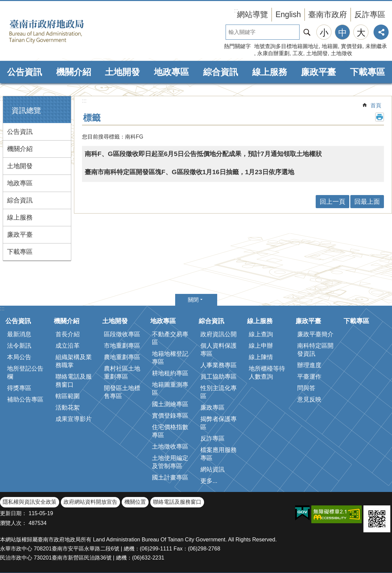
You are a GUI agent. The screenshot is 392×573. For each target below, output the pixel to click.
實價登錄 (352, 46)
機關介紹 (74, 72)
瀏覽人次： (13, 523)
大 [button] (361, 33)
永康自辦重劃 (273, 53)
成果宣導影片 (74, 419)
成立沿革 (68, 346)
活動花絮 (68, 408)
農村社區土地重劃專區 (122, 373)
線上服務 (270, 72)
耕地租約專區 (170, 373)
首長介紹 (68, 334)
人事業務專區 (219, 365)
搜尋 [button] (307, 32)
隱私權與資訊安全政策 (30, 502)
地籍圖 (330, 46)
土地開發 (317, 53)
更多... (209, 481)
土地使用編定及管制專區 (170, 462)
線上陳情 (261, 357)
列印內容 (380, 117)
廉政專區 (212, 408)
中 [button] (343, 33)
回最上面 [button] (367, 202)
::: (2, 99)
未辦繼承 (376, 46)
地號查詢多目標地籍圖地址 (286, 46)
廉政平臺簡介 (315, 334)
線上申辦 (261, 346)
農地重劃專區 (122, 357)
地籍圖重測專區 (170, 389)
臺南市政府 (328, 14)
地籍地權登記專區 (170, 358)
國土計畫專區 (170, 477)
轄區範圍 (68, 396)
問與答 (306, 388)
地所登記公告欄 (25, 373)
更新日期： (13, 513)
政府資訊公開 (219, 334)
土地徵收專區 (170, 447)
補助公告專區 (25, 399)
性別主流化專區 (219, 392)
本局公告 (19, 357)
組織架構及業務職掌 (74, 361)
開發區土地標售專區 (122, 392)
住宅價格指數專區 (170, 431)
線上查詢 (261, 334)
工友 (298, 53)
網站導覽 (252, 14)
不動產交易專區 (170, 338)
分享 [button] (381, 32)
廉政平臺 (318, 72)
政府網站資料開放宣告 (90, 502)
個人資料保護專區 (219, 350)
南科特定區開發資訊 (315, 350)
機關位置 (135, 502)
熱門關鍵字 (237, 46)
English (288, 14)
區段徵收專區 (122, 334)
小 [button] (324, 33)
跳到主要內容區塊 (4, 4)
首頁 (376, 105)
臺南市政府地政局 (57, 31)
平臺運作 (309, 377)
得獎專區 (19, 388)
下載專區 (367, 72)
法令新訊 (19, 346)
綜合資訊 (221, 72)
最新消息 (19, 334)
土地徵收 (342, 53)
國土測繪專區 (170, 404)
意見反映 (309, 399)
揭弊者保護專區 (219, 423)
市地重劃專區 (122, 346)
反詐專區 (370, 14)
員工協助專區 (219, 377)
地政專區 (171, 72)
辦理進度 (309, 365)
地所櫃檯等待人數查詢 (267, 373)
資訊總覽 (26, 110)
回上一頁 (332, 202)
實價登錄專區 (170, 416)
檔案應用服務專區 (219, 454)
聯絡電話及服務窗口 (74, 381)
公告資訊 (25, 72)
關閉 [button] (193, 300)
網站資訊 (212, 469)
